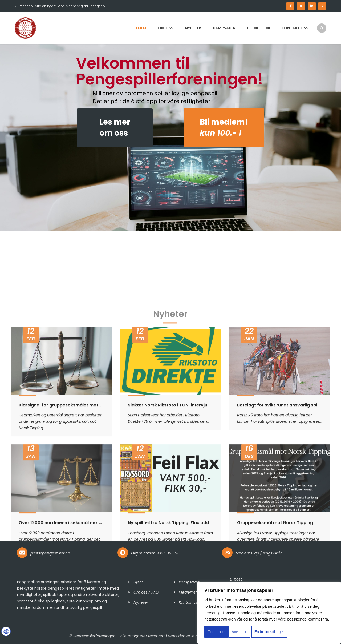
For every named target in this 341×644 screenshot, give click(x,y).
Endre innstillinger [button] (269, 632)
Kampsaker (224, 28)
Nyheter (193, 28)
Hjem (141, 28)
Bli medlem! (259, 28)
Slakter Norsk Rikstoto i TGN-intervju (168, 518)
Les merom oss (115, 128)
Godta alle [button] (216, 632)
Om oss (166, 28)
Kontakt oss (295, 28)
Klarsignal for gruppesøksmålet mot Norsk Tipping (58, 518)
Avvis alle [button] (239, 632)
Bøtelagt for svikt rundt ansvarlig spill (278, 518)
